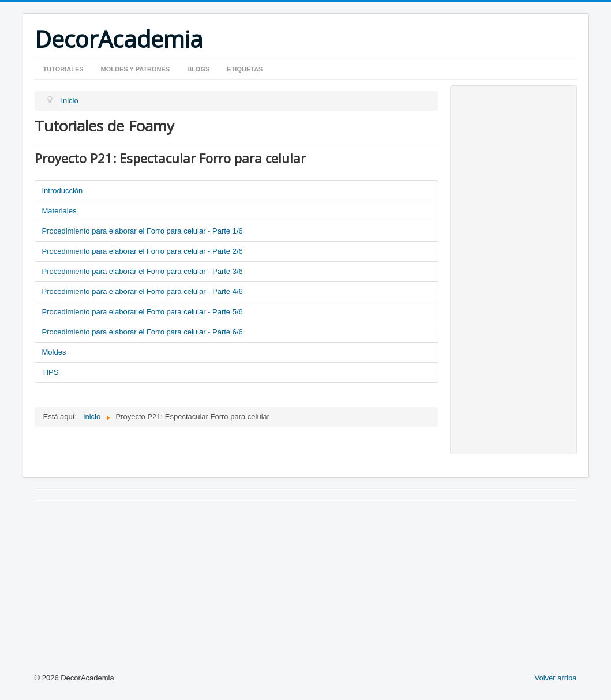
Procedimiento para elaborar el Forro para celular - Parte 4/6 (143, 291)
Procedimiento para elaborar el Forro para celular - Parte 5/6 (143, 312)
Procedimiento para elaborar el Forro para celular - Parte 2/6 (143, 251)
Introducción (63, 191)
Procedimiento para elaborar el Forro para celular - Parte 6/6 (143, 332)
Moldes (54, 352)
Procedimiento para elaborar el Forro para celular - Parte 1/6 (143, 231)
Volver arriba (556, 678)
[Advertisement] (513, 270)
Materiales (59, 211)
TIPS (50, 372)
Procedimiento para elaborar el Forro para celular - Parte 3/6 (143, 271)
